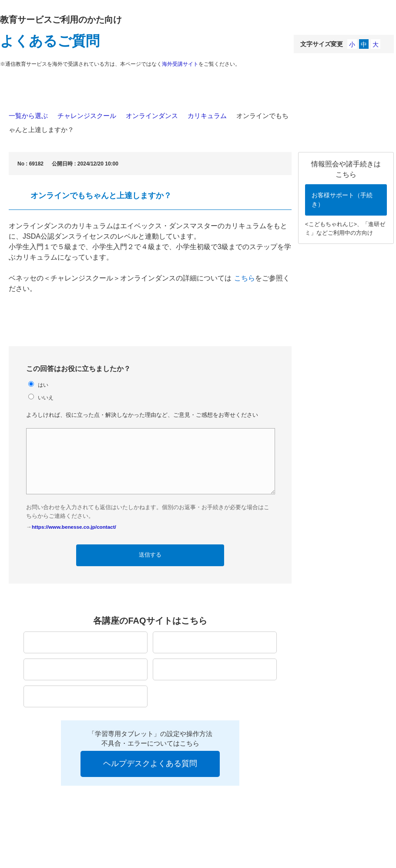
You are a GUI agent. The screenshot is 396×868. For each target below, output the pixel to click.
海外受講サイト (180, 64)
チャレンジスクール (87, 116)
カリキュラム (207, 116)
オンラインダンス (152, 116)
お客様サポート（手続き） (342, 200)
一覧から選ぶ (28, 116)
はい (43, 385)
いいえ (46, 397)
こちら (245, 278)
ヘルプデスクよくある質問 (150, 763)
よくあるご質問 (50, 41)
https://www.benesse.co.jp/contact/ (74, 527)
